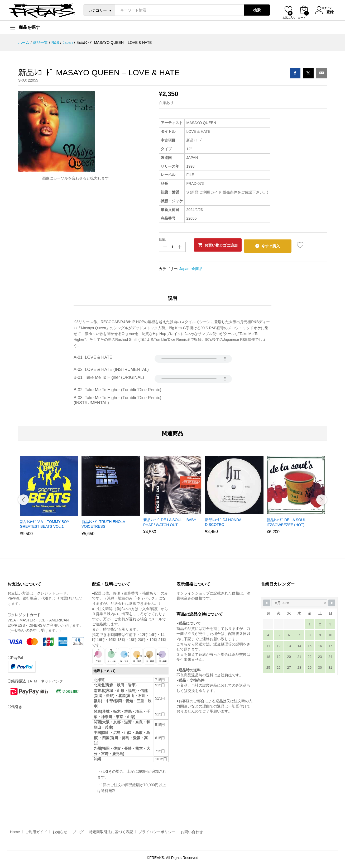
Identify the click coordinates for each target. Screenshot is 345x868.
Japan (184, 267)
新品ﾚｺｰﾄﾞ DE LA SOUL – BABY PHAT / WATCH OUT (170, 521)
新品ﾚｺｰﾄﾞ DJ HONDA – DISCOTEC (225, 521)
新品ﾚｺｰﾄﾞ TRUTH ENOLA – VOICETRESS (105, 522)
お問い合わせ (192, 830)
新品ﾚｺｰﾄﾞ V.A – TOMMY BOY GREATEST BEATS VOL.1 (45, 522)
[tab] (172, 299)
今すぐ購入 (278, 245)
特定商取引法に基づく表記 (111, 830)
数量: (162, 239)
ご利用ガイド (36, 830)
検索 (254, 10)
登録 (327, 11)
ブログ (78, 830)
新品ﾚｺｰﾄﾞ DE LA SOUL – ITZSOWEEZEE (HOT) (288, 521)
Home (15, 830)
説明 (172, 296)
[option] (49, 497)
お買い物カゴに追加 (224, 245)
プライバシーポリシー (157, 830)
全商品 (197, 267)
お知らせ (60, 830)
